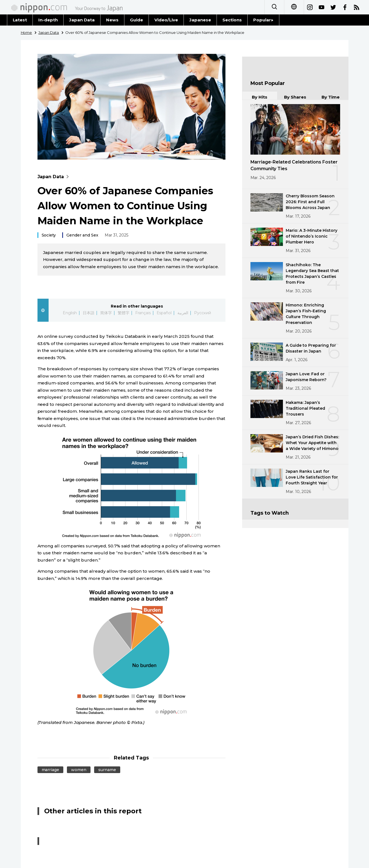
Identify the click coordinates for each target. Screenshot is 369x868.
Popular (263, 20)
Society (49, 235)
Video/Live (166, 20)
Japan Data (82, 20)
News (112, 20)
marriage (51, 770)
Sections (232, 20)
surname (107, 770)
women (79, 770)
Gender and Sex (82, 235)
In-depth (48, 20)
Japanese (200, 20)
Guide (136, 20)
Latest (20, 20)
